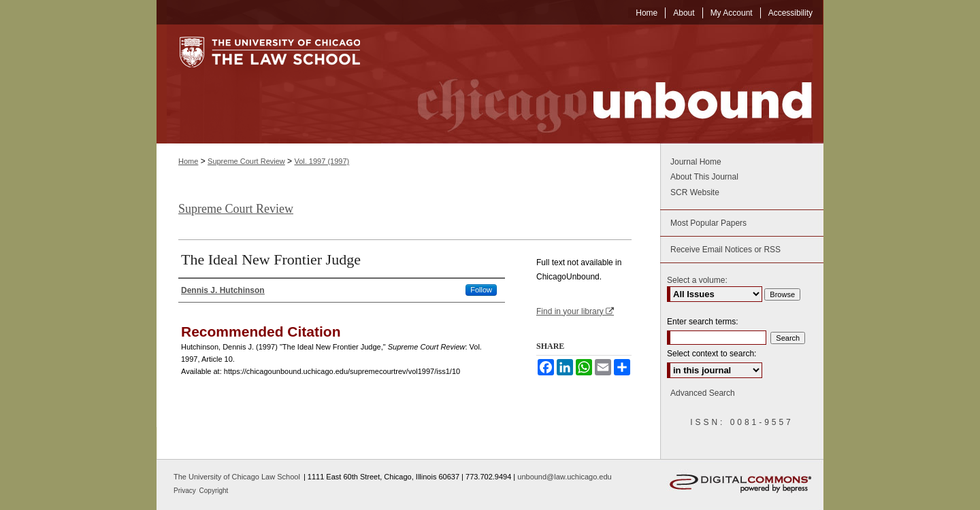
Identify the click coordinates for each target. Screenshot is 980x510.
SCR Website (695, 192)
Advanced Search (703, 393)
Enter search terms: (703, 322)
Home (188, 161)
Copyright (214, 491)
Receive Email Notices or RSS (725, 250)
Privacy (186, 491)
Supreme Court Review (246, 161)
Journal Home (696, 162)
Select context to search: (712, 354)
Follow (481, 290)
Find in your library (575, 311)
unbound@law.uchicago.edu (564, 477)
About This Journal (704, 177)
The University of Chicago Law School (237, 477)
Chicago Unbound (602, 84)
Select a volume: (697, 280)
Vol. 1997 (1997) (322, 161)
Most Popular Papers (708, 223)
